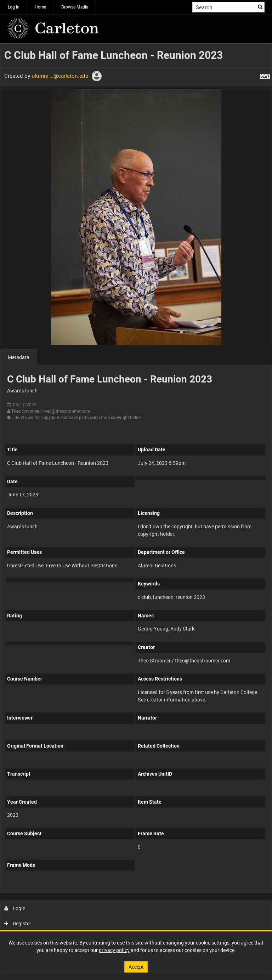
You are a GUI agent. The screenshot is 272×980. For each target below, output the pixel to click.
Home (40, 7)
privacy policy (114, 950)
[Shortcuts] (265, 75)
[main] (136, 508)
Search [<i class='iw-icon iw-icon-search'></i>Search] (260, 6)
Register (18, 923)
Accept (136, 967)
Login (15, 908)
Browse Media (75, 7)
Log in (14, 7)
